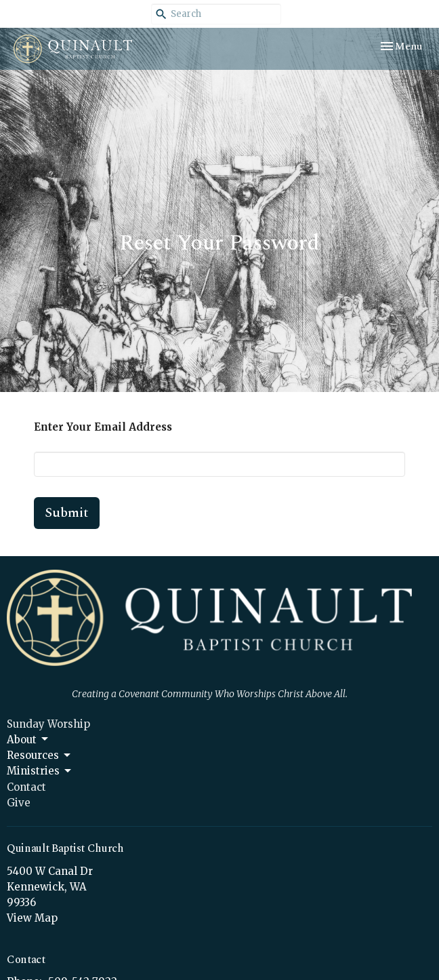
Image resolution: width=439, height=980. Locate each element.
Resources (40, 756)
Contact (26, 787)
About (28, 739)
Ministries (40, 771)
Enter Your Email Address (103, 427)
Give (19, 803)
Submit (67, 513)
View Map (32, 918)
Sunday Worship (48, 724)
